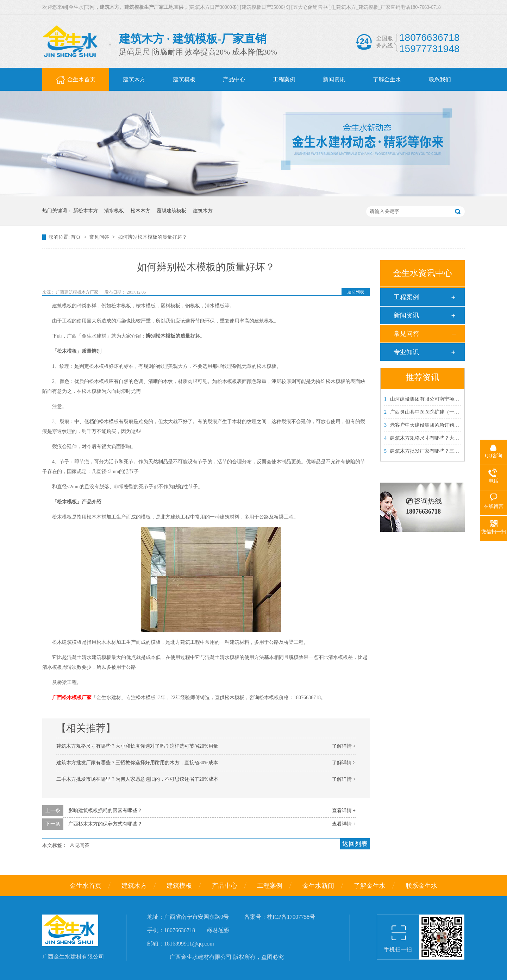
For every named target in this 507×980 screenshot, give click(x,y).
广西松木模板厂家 (72, 698)
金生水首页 (86, 886)
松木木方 (140, 211)
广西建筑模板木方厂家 (78, 292)
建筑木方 (203, 211)
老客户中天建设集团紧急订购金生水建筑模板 (436, 425)
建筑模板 (179, 886)
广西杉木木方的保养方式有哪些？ (105, 824)
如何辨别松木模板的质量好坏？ (152, 237)
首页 (76, 237)
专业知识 (406, 352)
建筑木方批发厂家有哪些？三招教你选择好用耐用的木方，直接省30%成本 (137, 763)
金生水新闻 (318, 886)
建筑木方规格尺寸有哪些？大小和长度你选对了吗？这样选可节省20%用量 (137, 746)
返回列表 (356, 292)
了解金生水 (370, 886)
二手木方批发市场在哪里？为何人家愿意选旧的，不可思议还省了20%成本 (137, 779)
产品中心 (225, 886)
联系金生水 (421, 886)
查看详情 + (344, 811)
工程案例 (406, 297)
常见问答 (100, 237)
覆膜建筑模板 (171, 211)
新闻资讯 (406, 315)
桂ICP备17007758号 (291, 917)
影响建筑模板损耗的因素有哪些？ (105, 811)
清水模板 (114, 211)
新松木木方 (86, 211)
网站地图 (218, 930)
